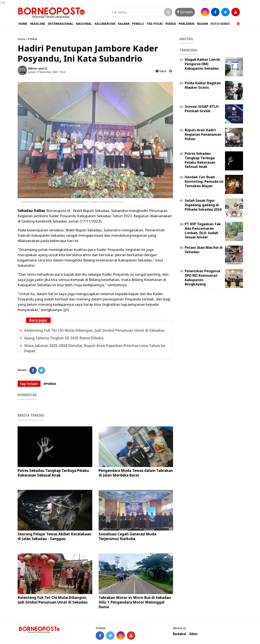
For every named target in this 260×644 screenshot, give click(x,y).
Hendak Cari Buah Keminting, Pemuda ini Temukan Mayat (204, 181)
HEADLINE (38, 24)
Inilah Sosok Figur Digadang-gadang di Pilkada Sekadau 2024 (203, 205)
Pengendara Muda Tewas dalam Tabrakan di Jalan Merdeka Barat (136, 473)
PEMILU (138, 24)
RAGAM (203, 24)
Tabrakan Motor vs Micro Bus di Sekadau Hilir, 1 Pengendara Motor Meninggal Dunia (135, 602)
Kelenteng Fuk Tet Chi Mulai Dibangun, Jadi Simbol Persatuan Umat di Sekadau (94, 330)
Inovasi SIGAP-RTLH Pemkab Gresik (202, 109)
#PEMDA (50, 384)
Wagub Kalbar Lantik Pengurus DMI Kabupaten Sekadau (202, 64)
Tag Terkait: (29, 384)
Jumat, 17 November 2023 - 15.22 (47, 72)
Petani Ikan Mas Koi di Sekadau (204, 250)
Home (21, 39)
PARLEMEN (187, 24)
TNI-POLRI (155, 24)
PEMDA (171, 24)
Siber (194, 634)
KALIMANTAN (105, 24)
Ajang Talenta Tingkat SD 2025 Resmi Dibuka (64, 338)
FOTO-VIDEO (220, 24)
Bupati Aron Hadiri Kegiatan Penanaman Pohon (203, 134)
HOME (23, 24)
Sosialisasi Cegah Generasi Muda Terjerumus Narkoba (127, 536)
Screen (185, 12)
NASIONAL (84, 24)
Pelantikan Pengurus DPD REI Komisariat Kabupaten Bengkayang (202, 278)
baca (161, 71)
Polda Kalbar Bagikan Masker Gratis (203, 85)
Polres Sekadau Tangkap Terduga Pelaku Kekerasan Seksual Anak (53, 473)
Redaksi (180, 634)
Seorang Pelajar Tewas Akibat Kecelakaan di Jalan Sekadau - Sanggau (55, 536)
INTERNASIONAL (61, 24)
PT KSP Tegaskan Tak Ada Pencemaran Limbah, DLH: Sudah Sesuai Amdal (203, 231)
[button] (238, 22)
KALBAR (124, 24)
